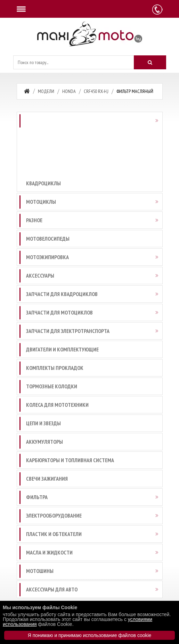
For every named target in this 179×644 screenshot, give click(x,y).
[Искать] (150, 62)
